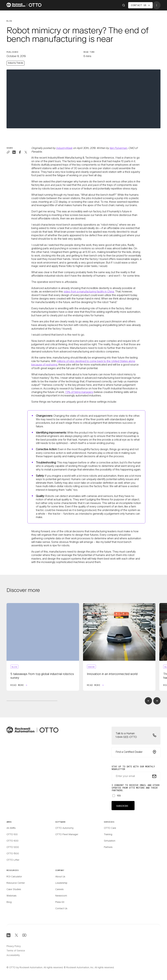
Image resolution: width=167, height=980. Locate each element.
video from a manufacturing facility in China (89, 292)
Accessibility (13, 955)
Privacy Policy (14, 946)
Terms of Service (16, 951)
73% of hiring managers (79, 392)
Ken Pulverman (118, 148)
